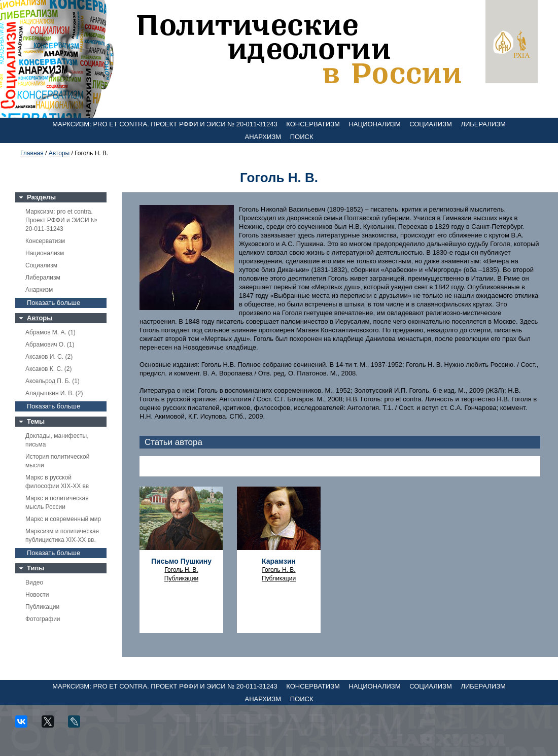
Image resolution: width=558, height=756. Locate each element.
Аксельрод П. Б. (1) (53, 381)
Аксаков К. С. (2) (49, 369)
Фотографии (43, 619)
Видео (34, 582)
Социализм (431, 124)
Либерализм (483, 124)
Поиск (302, 137)
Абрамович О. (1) (50, 345)
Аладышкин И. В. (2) (54, 393)
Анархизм (263, 137)
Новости (37, 595)
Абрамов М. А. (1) (50, 332)
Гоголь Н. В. (181, 570)
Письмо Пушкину (181, 561)
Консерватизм (313, 124)
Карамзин (279, 561)
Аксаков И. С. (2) (49, 357)
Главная (32, 153)
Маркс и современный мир (63, 519)
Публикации (42, 607)
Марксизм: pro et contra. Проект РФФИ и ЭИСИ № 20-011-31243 (165, 124)
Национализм (374, 124)
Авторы (59, 153)
